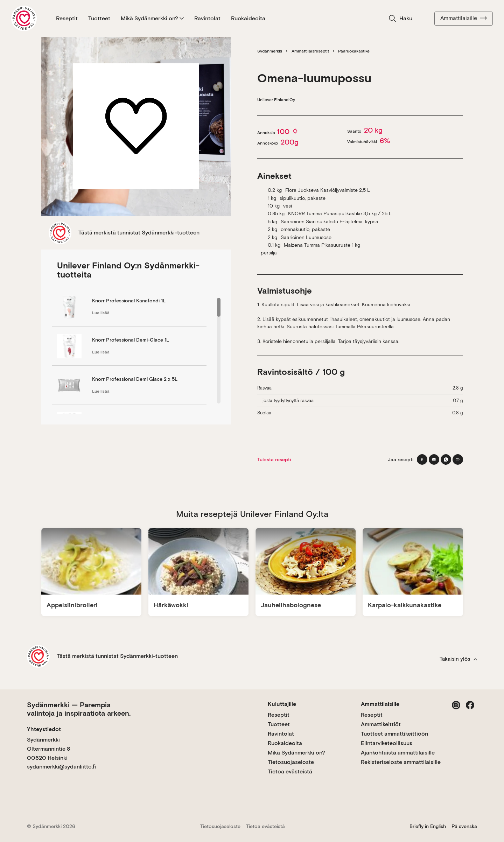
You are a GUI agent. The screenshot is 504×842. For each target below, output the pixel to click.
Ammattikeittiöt (381, 724)
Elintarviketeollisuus (387, 743)
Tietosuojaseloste (291, 762)
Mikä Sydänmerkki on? (152, 18)
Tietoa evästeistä (290, 771)
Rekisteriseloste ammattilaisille (401, 762)
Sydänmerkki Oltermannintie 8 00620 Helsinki (48, 749)
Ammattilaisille (464, 18)
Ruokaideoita (248, 18)
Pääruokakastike (354, 51)
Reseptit (67, 18)
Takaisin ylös (458, 659)
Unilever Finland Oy (276, 100)
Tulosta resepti (274, 459)
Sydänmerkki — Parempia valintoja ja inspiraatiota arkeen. (79, 709)
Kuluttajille (282, 704)
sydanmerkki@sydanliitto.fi (61, 767)
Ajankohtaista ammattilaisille (398, 753)
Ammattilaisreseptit (310, 51)
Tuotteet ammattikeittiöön (394, 734)
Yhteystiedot (44, 729)
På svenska (464, 826)
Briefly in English (428, 826)
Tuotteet (99, 18)
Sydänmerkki (270, 51)
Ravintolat (207, 18)
